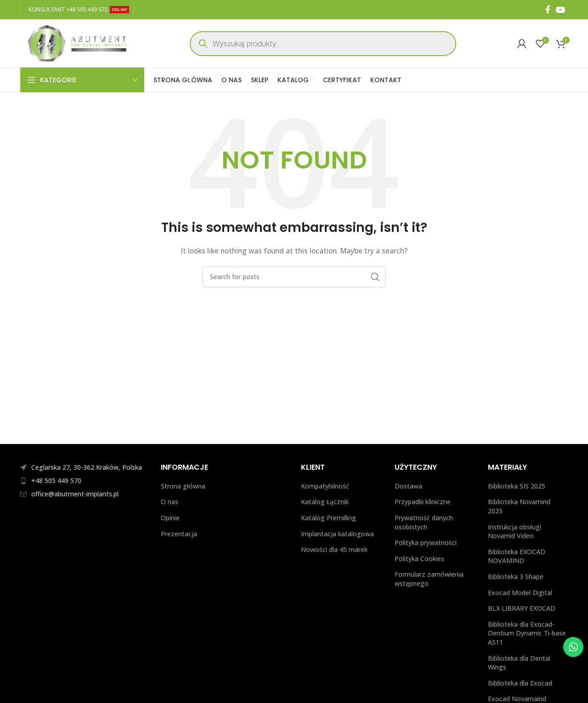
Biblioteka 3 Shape (516, 576)
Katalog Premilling (328, 518)
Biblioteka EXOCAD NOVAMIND (517, 556)
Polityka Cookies (420, 559)
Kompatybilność (325, 486)
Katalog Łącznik (325, 502)
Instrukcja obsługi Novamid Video (514, 531)
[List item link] (84, 481)
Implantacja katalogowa (338, 534)
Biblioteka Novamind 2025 (519, 506)
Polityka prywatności (427, 543)
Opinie (170, 518)
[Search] (294, 277)
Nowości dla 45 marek (334, 549)
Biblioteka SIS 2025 (517, 486)
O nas (170, 502)
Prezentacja (179, 534)
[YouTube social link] (560, 10)
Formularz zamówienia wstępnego (429, 579)
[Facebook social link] (548, 10)
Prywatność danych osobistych (424, 522)
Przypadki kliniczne (423, 502)
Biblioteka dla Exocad (520, 683)
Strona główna (183, 486)
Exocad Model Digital (520, 593)
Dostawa (408, 486)
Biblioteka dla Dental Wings (519, 663)
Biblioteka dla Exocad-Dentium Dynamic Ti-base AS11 (527, 633)
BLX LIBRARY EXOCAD (522, 608)
